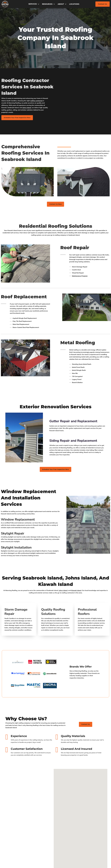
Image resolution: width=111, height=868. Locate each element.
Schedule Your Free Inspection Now (18, 117)
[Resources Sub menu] (54, 4)
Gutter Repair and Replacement (73, 421)
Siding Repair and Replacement (73, 440)
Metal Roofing (78, 342)
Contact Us (103, 4)
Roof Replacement (24, 296)
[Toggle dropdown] (38, 4)
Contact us (86, 726)
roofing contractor (36, 101)
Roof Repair (75, 247)
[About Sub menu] (66, 4)
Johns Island (27, 108)
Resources (47, 4)
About (61, 4)
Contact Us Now (56, 203)
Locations (74, 4)
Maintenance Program (80, 275)
